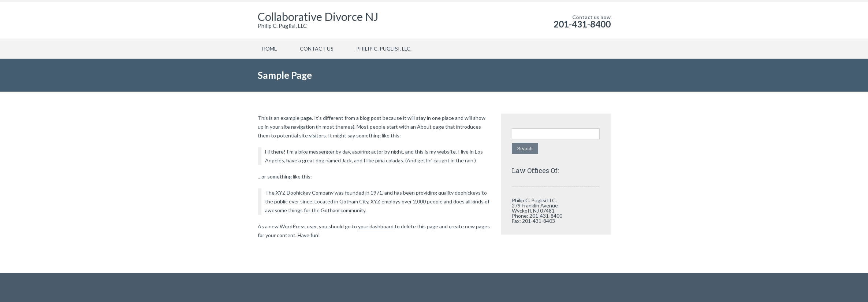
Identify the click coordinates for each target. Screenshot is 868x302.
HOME (269, 49)
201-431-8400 (582, 24)
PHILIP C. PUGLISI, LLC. (384, 49)
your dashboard (376, 226)
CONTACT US (317, 49)
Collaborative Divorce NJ (318, 16)
